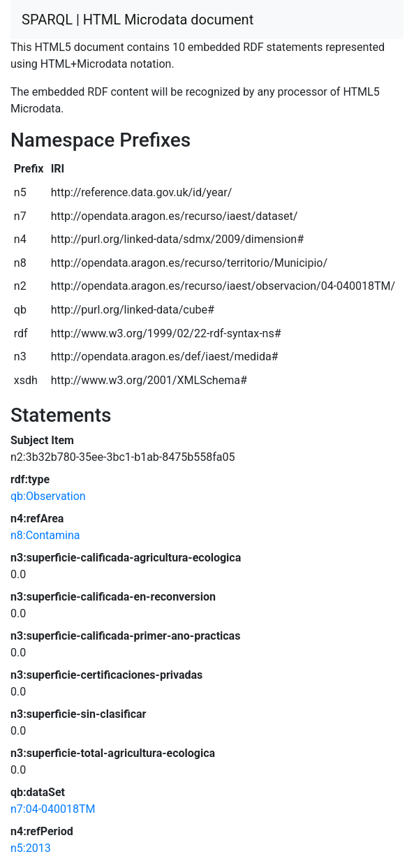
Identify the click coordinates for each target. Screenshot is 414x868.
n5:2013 (31, 848)
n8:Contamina (45, 535)
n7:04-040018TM (53, 809)
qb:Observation (48, 496)
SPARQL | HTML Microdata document (138, 20)
